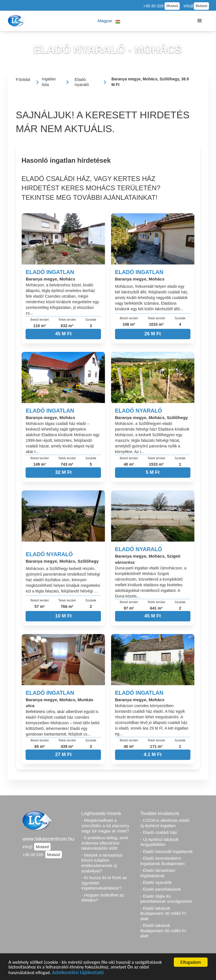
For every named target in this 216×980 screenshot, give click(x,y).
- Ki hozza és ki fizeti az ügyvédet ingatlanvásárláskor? (104, 883)
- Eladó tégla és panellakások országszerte (166, 899)
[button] (109, 21)
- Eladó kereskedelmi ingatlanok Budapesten (163, 861)
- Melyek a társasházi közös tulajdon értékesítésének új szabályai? (102, 863)
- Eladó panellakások (161, 889)
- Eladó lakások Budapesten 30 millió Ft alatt (163, 913)
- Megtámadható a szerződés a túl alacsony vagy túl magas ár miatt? (105, 825)
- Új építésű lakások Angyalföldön (159, 842)
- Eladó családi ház (159, 832)
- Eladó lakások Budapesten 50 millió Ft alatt (163, 931)
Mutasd (172, 6)
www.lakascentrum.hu (48, 839)
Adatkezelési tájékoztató (78, 973)
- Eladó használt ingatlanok (167, 851)
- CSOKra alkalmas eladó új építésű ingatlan (165, 823)
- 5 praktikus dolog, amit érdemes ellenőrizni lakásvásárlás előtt (104, 843)
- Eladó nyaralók (156, 882)
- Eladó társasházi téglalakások (158, 873)
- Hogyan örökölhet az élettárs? (103, 898)
